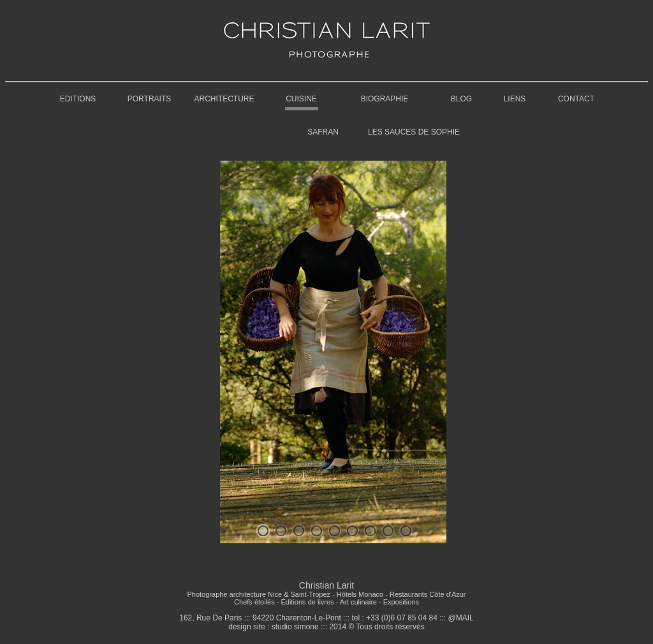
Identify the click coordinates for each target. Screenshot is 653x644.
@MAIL (461, 618)
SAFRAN (323, 132)
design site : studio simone (273, 627)
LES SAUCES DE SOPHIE (414, 132)
